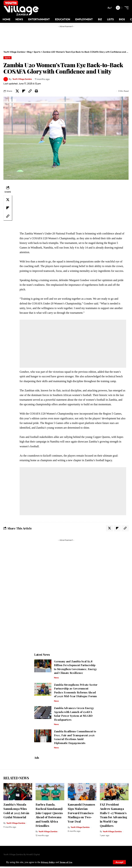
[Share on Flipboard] (24, 91)
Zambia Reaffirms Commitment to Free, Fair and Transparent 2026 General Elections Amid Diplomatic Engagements (75, 739)
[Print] (36, 91)
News (56, 678)
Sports (8, 58)
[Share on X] (17, 91)
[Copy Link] (30, 91)
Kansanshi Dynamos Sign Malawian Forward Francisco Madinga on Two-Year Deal (81, 815)
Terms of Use (68, 862)
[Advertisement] (69, 37)
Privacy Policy (49, 862)
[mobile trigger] (126, 8)
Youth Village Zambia (24, 79)
